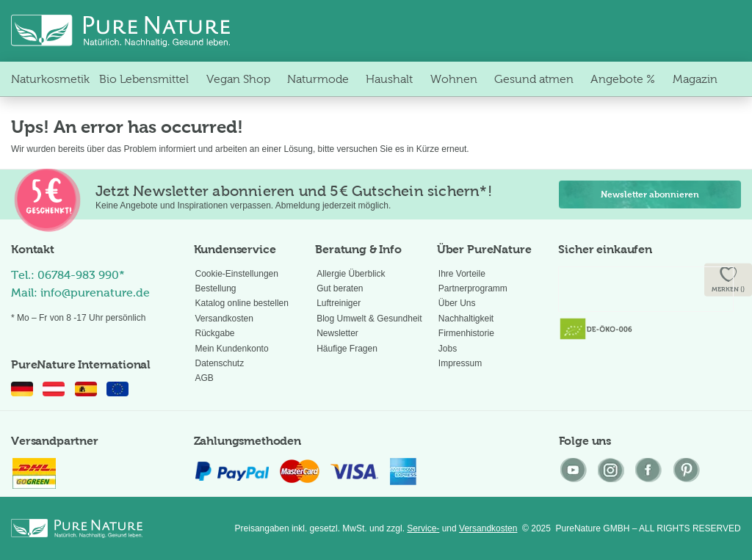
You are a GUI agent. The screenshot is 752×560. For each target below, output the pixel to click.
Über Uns (457, 303)
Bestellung (216, 288)
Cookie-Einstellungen (237, 274)
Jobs (448, 349)
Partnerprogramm (473, 288)
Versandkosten (224, 319)
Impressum (460, 363)
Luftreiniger (339, 303)
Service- (423, 528)
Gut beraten (340, 288)
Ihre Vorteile (462, 274)
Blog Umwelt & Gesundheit (369, 319)
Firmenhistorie (466, 333)
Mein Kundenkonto (232, 349)
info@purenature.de (95, 292)
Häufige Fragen (347, 349)
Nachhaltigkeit (466, 319)
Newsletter (337, 333)
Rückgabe (215, 333)
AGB (205, 378)
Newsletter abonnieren (650, 194)
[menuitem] (50, 79)
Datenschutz (220, 363)
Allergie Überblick (351, 274)
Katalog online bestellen (242, 303)
